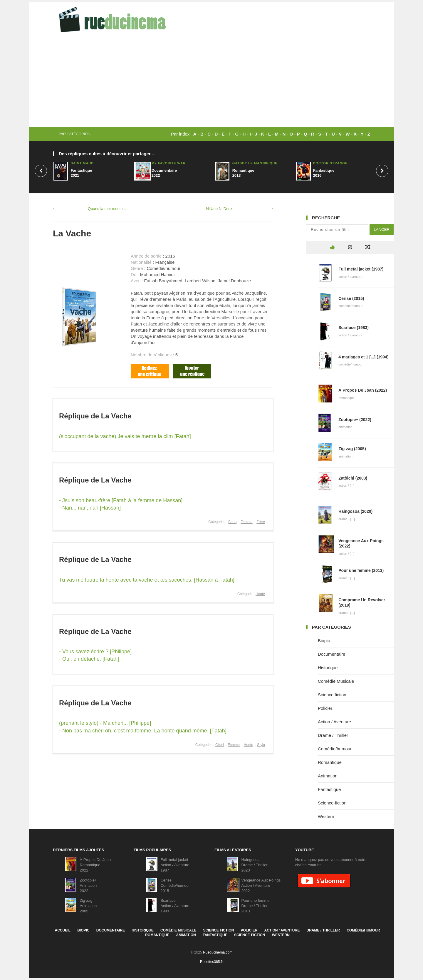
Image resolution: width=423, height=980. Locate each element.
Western (326, 816)
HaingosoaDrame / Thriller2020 (254, 865)
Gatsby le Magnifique (255, 163)
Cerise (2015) (351, 298)
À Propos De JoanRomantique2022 (95, 865)
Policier (325, 708)
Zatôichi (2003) (353, 478)
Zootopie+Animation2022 (88, 885)
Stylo (261, 745)
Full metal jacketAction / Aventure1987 (175, 865)
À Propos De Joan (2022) (363, 390)
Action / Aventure (334, 722)
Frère (261, 522)
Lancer (382, 229)
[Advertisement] (211, 83)
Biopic (324, 641)
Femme (247, 522)
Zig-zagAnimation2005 (88, 906)
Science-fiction (332, 803)
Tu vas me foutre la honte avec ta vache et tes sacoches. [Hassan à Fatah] (147, 580)
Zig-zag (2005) (352, 449)
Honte (260, 594)
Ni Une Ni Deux (219, 209)
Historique (328, 668)
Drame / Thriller (333, 735)
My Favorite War (169, 163)
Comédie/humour (335, 749)
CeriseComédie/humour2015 (175, 885)
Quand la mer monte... (107, 209)
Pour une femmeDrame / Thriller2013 (255, 906)
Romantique (330, 762)
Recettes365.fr (211, 962)
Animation (328, 776)
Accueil (62, 930)
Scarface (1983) (354, 328)
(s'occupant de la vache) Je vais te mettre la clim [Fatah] (125, 436)
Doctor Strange (330, 163)
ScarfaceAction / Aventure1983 (175, 906)
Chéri (220, 745)
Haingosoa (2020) (355, 511)
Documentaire (331, 654)
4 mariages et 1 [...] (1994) (363, 357)
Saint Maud (82, 163)
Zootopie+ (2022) (355, 420)
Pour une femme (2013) (361, 570)
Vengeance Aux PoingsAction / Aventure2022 (261, 885)
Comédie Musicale (336, 681)
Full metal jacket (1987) (361, 269)
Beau (232, 522)
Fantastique (329, 789)
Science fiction (332, 695)
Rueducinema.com (218, 952)
